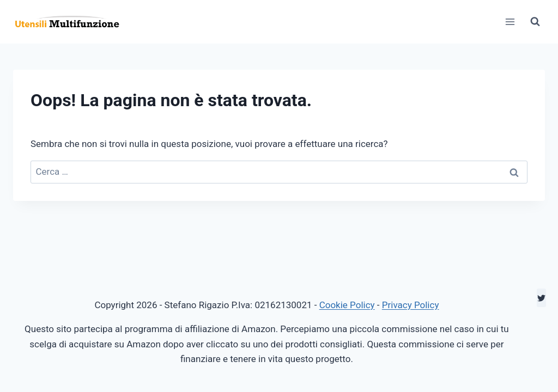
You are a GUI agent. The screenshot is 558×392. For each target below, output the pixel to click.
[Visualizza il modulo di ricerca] (535, 22)
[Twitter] (541, 298)
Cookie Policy (347, 305)
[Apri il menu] (510, 22)
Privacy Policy (411, 305)
